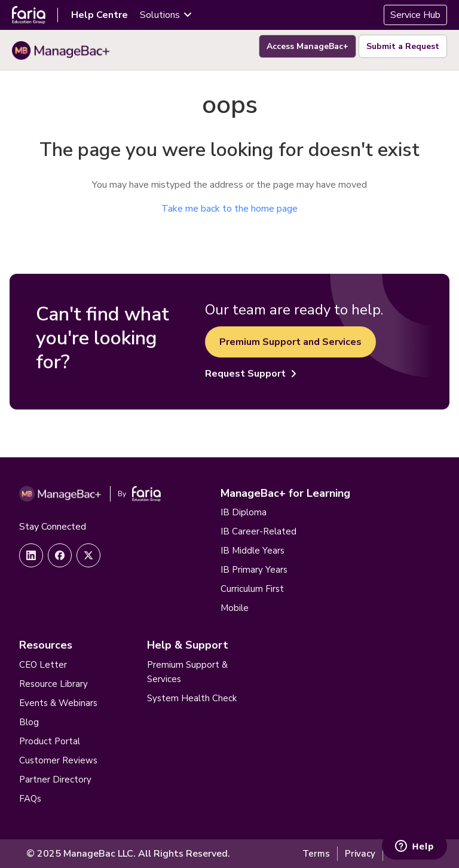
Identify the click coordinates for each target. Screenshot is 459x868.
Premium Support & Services (187, 672)
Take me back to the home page (229, 209)
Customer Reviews (58, 760)
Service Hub (415, 15)
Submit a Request (403, 46)
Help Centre (100, 15)
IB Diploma (244, 512)
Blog (29, 722)
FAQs (30, 799)
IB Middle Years (253, 551)
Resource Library (53, 684)
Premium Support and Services (290, 342)
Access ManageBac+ (307, 46)
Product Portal (50, 741)
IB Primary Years (254, 570)
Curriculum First (252, 589)
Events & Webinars (58, 703)
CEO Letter (43, 665)
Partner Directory (55, 780)
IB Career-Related (258, 531)
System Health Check (192, 698)
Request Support (251, 374)
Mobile (235, 608)
